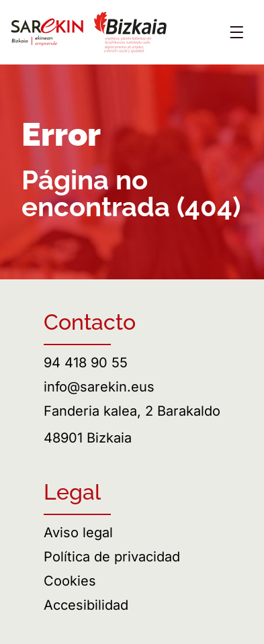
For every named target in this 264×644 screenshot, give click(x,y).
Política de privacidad (112, 557)
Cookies (70, 581)
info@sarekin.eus (99, 387)
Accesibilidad (86, 605)
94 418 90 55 (86, 363)
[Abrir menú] (236, 32)
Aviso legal (78, 533)
